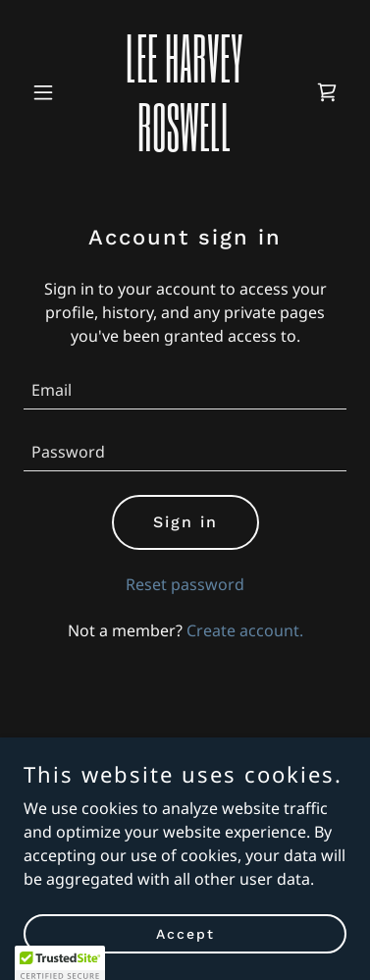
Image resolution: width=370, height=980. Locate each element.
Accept (185, 933)
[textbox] (185, 390)
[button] (48, 92)
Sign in (185, 522)
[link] (185, 145)
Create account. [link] (245, 630)
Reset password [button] (185, 584)
